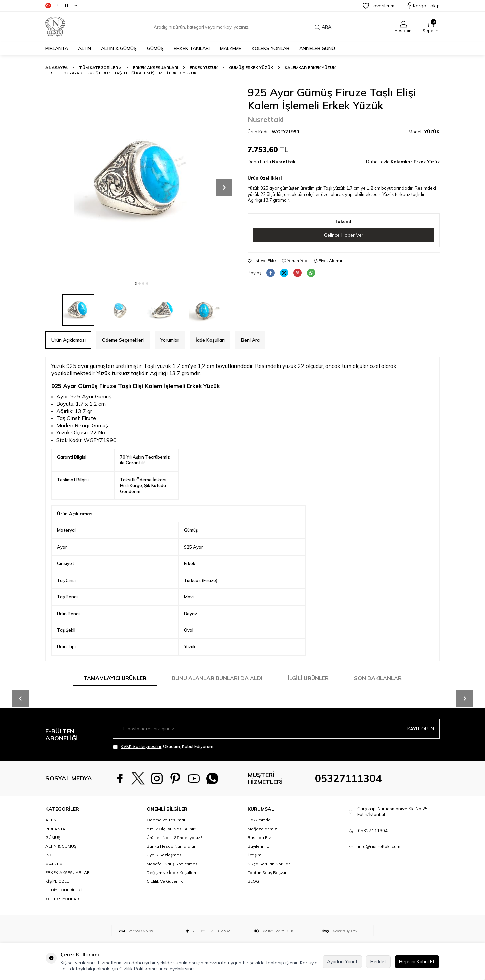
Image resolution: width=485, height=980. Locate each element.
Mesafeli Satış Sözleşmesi (173, 864)
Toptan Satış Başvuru (268, 872)
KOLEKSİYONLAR (270, 48)
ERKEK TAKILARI (192, 48)
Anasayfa (57, 67)
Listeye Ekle (262, 261)
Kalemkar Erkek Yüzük (310, 67)
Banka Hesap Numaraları (171, 846)
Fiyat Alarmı (328, 261)
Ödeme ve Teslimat (166, 820)
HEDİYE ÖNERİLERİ (63, 890)
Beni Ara (250, 340)
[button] (136, 284)
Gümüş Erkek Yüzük (251, 67)
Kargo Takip (422, 6)
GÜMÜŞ (155, 48)
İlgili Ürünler (308, 678)
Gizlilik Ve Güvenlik (165, 881)
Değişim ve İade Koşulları (171, 872)
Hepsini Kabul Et (417, 961)
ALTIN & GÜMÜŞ (119, 48)
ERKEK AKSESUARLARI (156, 67)
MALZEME (231, 48)
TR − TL (61, 6)
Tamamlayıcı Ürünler (115, 678)
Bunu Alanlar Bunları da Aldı (217, 678)
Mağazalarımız (262, 829)
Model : (424, 132)
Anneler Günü (317, 48)
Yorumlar (170, 340)
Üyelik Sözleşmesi (165, 855)
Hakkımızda (259, 820)
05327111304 (348, 778)
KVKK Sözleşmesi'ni (141, 746)
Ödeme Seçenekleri (123, 340)
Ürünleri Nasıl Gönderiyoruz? (174, 837)
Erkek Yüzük (204, 67)
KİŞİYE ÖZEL (57, 881)
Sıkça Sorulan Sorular (269, 864)
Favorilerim (379, 6)
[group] (141, 182)
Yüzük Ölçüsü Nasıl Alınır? (171, 829)
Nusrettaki (266, 119)
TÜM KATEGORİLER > (100, 67)
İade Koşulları (210, 340)
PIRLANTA (57, 48)
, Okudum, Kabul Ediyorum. (164, 747)
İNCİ (49, 855)
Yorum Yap (295, 261)
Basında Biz (259, 837)
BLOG (253, 881)
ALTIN (85, 48)
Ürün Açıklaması (68, 340)
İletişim (254, 855)
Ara (323, 27)
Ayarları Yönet (342, 961)
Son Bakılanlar (378, 678)
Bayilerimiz (258, 846)
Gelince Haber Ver (344, 235)
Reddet (378, 961)
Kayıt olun (421, 729)
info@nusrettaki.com (379, 846)
